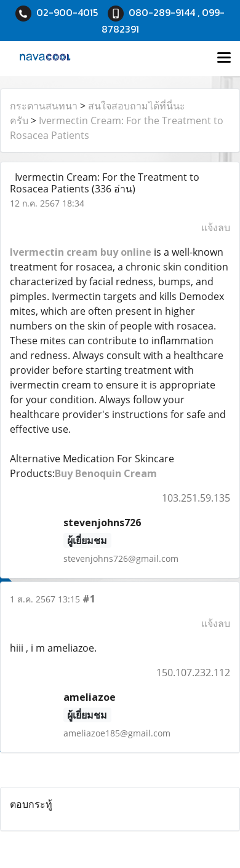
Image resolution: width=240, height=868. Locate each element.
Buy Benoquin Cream (106, 473)
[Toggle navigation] (224, 58)
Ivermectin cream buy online (81, 252)
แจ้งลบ (216, 227)
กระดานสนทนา (44, 106)
